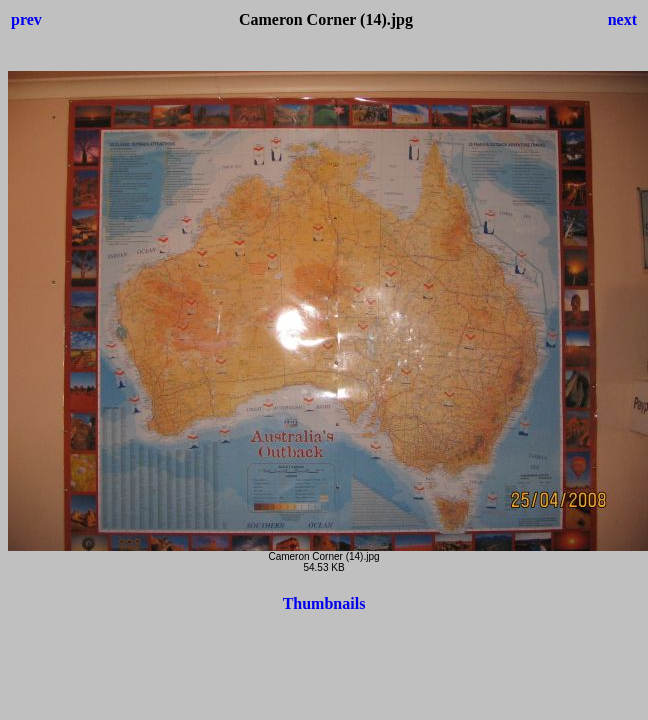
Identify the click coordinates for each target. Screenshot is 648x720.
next (622, 19)
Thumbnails (324, 603)
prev (26, 19)
